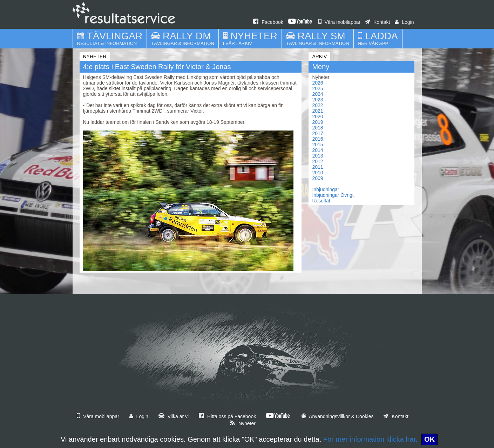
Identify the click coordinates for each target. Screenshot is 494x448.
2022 (317, 105)
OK (429, 439)
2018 (317, 128)
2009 (317, 178)
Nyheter (243, 423)
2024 (317, 94)
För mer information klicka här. (370, 439)
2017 (317, 133)
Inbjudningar (326, 189)
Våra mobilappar (340, 22)
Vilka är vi (174, 416)
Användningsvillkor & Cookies (338, 416)
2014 (317, 150)
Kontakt (378, 22)
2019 (317, 122)
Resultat (321, 201)
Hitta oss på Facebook (227, 416)
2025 (317, 88)
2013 (317, 156)
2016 (317, 139)
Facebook (268, 22)
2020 (317, 116)
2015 (317, 145)
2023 (317, 100)
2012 (317, 161)
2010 (317, 173)
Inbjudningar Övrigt (333, 195)
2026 (317, 83)
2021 (317, 111)
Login (404, 22)
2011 (317, 167)
